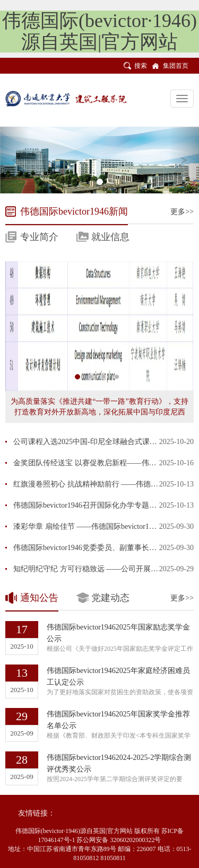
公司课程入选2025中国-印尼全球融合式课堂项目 (93, 442)
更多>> (182, 212)
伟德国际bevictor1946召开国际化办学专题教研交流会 (100, 505)
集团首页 (176, 66)
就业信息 (110, 237)
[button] (15, 160)
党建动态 (110, 598)
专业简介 (39, 237)
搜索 (141, 66)
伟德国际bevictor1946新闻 (74, 211)
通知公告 (39, 598)
